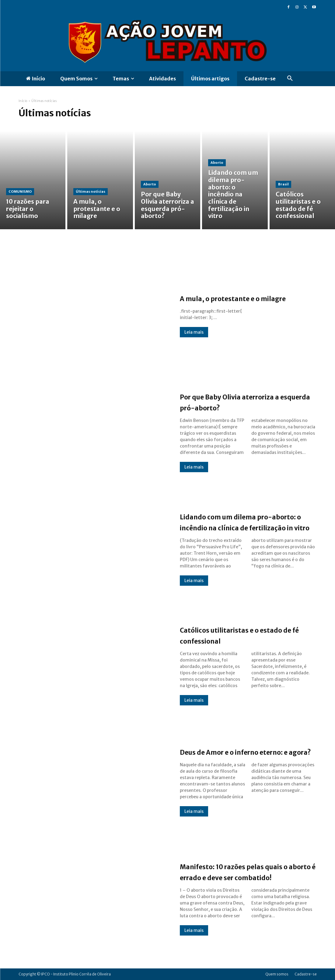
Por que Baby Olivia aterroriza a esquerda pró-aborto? (246, 402)
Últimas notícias (91, 202)
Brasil (283, 195)
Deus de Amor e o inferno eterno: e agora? (234, 751)
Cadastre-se (306, 974)
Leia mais (194, 338)
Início (23, 101)
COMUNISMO (20, 202)
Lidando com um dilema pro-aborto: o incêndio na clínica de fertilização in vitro (248, 522)
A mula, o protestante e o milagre (234, 298)
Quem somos (277, 974)
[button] (290, 79)
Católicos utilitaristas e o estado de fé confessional (236, 635)
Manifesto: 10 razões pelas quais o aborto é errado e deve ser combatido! (245, 871)
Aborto (150, 190)
